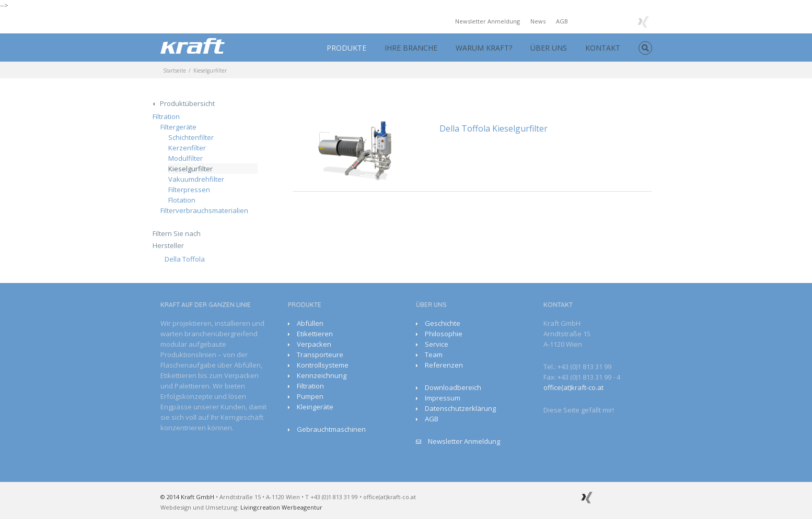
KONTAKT (603, 48)
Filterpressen (189, 190)
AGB (562, 21)
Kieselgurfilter (190, 169)
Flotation (182, 200)
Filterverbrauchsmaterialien (204, 210)
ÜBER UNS (549, 48)
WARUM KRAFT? (484, 48)
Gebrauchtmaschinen (331, 429)
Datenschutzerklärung (460, 408)
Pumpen (310, 396)
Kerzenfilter (187, 148)
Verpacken (314, 344)
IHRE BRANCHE (411, 48)
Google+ (622, 21)
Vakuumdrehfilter (196, 179)
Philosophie (444, 334)
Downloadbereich (453, 387)
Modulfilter (185, 158)
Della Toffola (185, 259)
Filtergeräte (178, 127)
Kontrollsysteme (323, 365)
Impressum (443, 398)
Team (434, 355)
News (538, 21)
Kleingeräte (315, 407)
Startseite (175, 70)
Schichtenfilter (191, 137)
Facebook (581, 21)
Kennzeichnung (322, 375)
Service (437, 344)
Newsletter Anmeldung (488, 21)
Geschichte (443, 323)
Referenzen (444, 365)
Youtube (600, 23)
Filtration (166, 116)
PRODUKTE (346, 48)
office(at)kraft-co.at (573, 387)
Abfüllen (310, 323)
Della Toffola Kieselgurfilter (494, 128)
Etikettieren (315, 334)
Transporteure (320, 355)
